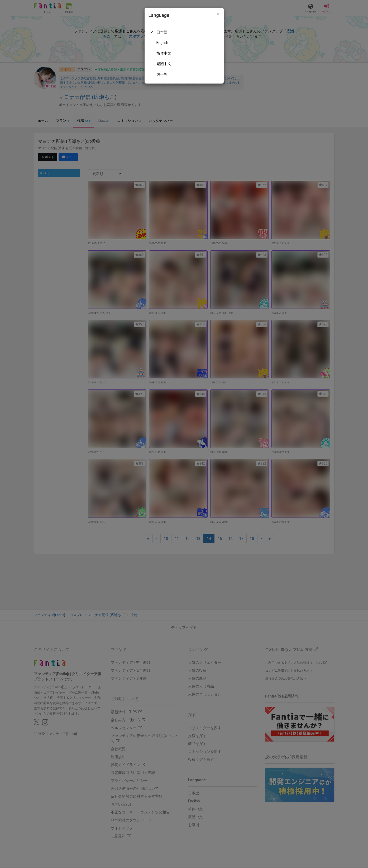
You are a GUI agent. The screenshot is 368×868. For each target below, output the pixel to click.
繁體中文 (164, 64)
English (162, 43)
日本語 (162, 32)
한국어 (162, 74)
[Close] (218, 14)
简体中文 (164, 53)
